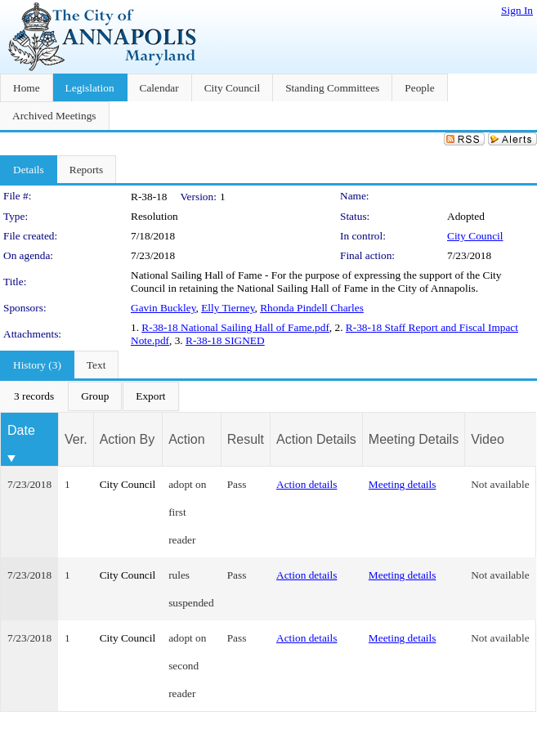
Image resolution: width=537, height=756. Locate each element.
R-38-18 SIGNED (225, 340)
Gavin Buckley (163, 308)
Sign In (517, 10)
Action (186, 439)
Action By (128, 439)
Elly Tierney (228, 308)
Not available (500, 484)
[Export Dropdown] (150, 396)
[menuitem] (34, 396)
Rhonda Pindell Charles (312, 308)
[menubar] (90, 396)
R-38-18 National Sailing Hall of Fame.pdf (235, 327)
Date (21, 430)
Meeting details (403, 484)
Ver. (76, 439)
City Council (475, 236)
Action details (307, 484)
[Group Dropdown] (95, 396)
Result (246, 439)
